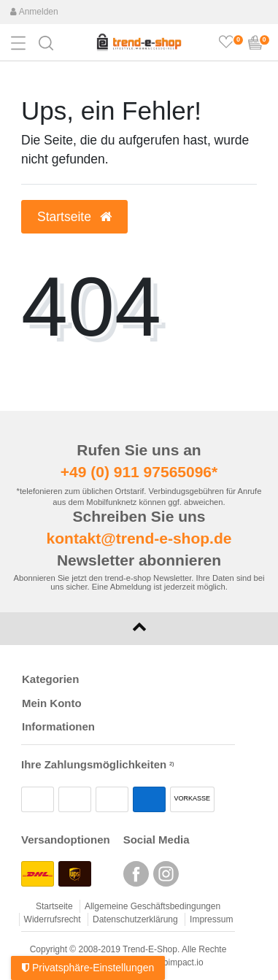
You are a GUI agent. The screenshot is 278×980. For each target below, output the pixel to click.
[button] (46, 42)
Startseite (54, 906)
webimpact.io (178, 962)
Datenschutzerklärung (135, 919)
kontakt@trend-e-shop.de (139, 538)
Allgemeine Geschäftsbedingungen (152, 906)
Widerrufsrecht (53, 919)
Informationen (58, 726)
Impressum (211, 919)
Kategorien (50, 679)
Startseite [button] (74, 217)
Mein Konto (52, 703)
